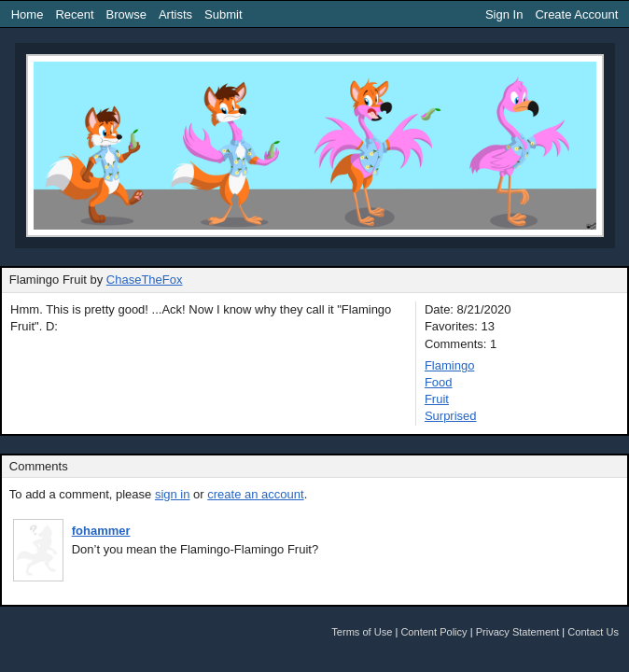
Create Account (576, 14)
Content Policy (433, 632)
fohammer (101, 531)
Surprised (451, 416)
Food (439, 382)
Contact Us (593, 632)
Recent (74, 14)
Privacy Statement (518, 632)
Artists (175, 14)
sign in (173, 494)
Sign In (504, 14)
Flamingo (449, 365)
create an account (255, 494)
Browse (126, 14)
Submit (223, 14)
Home (28, 14)
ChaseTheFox (145, 280)
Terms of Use (362, 632)
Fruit (437, 399)
